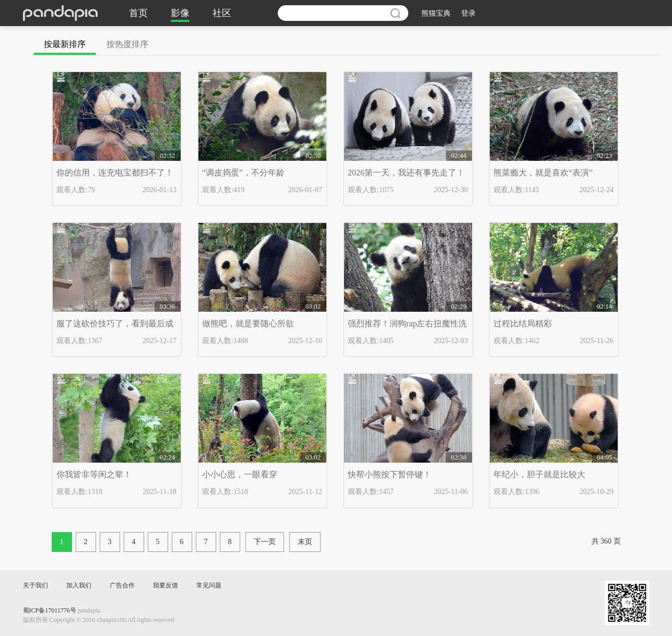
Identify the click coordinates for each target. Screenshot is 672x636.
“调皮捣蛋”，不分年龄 (243, 173)
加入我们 (79, 585)
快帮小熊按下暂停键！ (390, 474)
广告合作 (122, 585)
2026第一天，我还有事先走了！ (406, 173)
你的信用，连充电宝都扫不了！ (115, 173)
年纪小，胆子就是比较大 (539, 474)
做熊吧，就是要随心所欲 (248, 323)
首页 (138, 13)
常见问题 (209, 585)
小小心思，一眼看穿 (240, 474)
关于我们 (36, 585)
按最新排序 (65, 44)
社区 (222, 13)
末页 (305, 542)
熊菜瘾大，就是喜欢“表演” (543, 173)
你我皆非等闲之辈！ (94, 474)
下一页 (265, 542)
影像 (180, 13)
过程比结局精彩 (523, 323)
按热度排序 (127, 44)
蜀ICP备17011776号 (50, 610)
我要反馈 (166, 585)
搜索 (395, 13)
